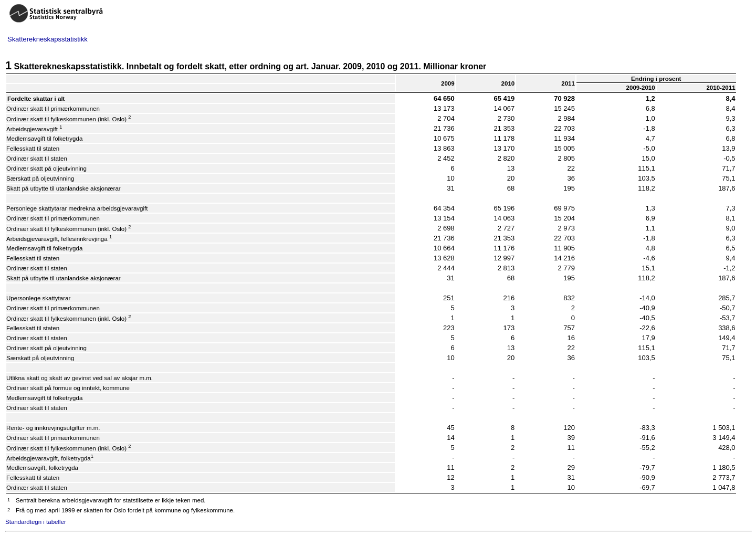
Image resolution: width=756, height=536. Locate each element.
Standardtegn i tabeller (36, 522)
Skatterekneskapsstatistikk (48, 39)
